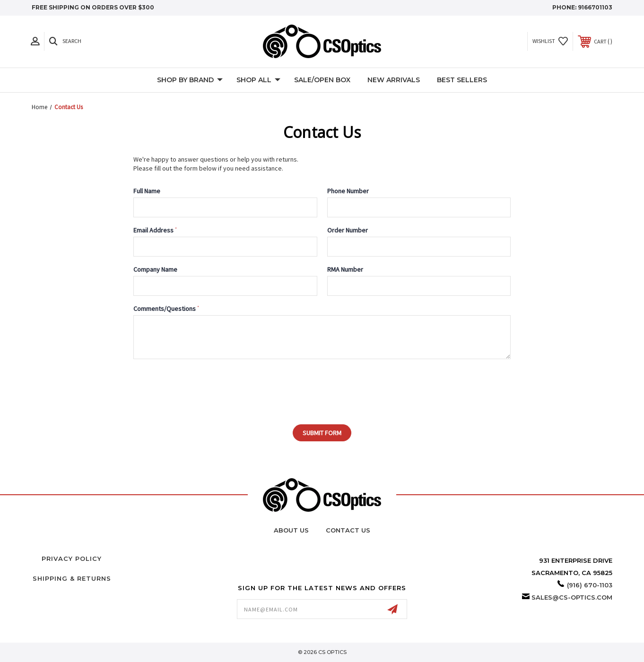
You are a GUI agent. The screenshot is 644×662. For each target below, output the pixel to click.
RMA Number (345, 269)
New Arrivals (394, 80)
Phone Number (348, 191)
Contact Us (348, 530)
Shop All (258, 80)
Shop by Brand (190, 80)
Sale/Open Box (322, 80)
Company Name (155, 269)
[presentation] (191, 387)
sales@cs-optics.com (572, 597)
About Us (291, 530)
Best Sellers (462, 80)
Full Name (147, 191)
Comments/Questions (166, 309)
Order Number (348, 230)
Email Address (155, 230)
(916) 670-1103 (590, 585)
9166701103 (595, 7)
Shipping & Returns (72, 578)
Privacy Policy (72, 559)
